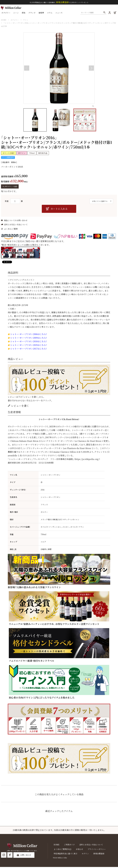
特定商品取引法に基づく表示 (65, 855)
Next (91, 68)
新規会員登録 (96, 855)
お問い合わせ (28, 856)
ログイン (83, 855)
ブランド (32, 13)
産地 (24, 13)
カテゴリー (6, 13)
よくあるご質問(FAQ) (62, 850)
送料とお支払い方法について (16, 226)
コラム (50, 13)
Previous (27, 68)
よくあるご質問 (11, 230)
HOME (4, 20)
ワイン (27, 20)
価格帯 (42, 13)
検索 (104, 13)
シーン (17, 13)
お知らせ (78, 850)
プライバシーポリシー (93, 850)
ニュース (60, 13)
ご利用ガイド (67, 846)
